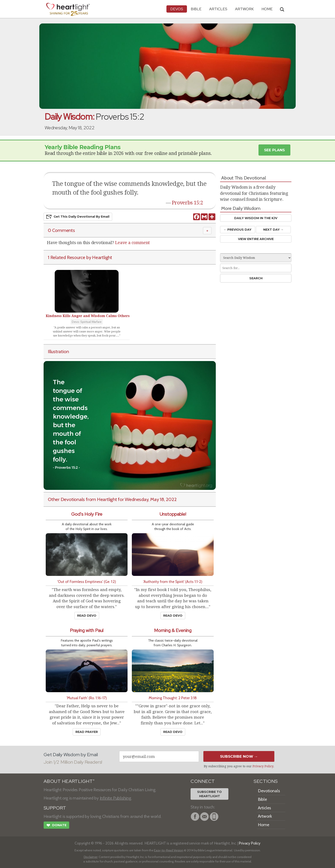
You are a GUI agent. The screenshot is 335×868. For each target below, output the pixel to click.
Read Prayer (87, 732)
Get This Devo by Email (78, 217)
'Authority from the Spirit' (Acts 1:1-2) (173, 582)
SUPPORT (55, 808)
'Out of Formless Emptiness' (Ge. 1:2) (87, 582)
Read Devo (87, 616)
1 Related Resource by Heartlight (80, 257)
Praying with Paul (87, 630)
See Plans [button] (274, 150)
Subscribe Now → (239, 756)
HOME (267, 9)
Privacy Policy (263, 766)
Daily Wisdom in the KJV (256, 218)
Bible (196, 9)
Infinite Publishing (115, 798)
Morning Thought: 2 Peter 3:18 (173, 698)
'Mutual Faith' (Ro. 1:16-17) (87, 698)
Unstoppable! (173, 514)
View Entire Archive (256, 239)
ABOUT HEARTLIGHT (69, 781)
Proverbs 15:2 (187, 203)
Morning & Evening (173, 630)
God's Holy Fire (87, 514)
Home (264, 825)
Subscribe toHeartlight (209, 794)
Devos (177, 9)
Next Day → (273, 230)
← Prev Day (237, 230)
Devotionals (269, 791)
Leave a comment (132, 243)
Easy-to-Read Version (169, 850)
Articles (218, 9)
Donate (56, 826)
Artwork (244, 9)
